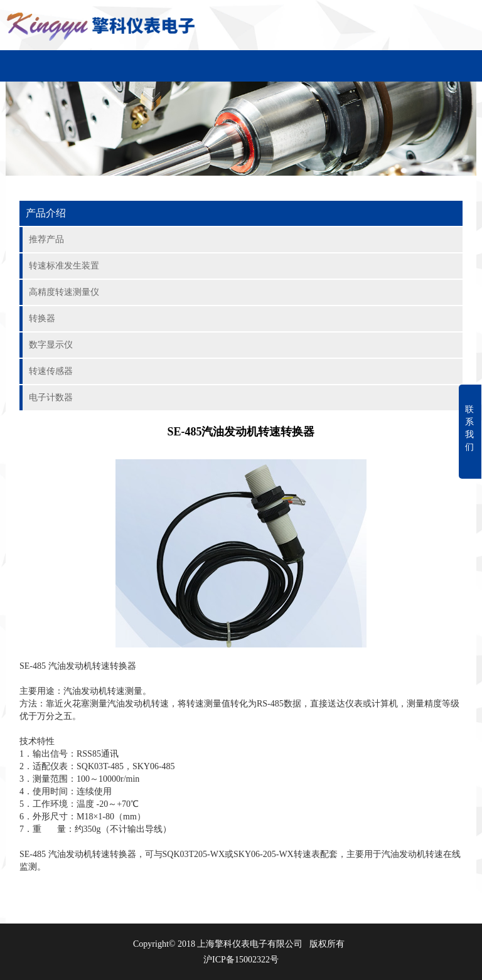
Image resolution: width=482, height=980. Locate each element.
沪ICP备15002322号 (241, 960)
